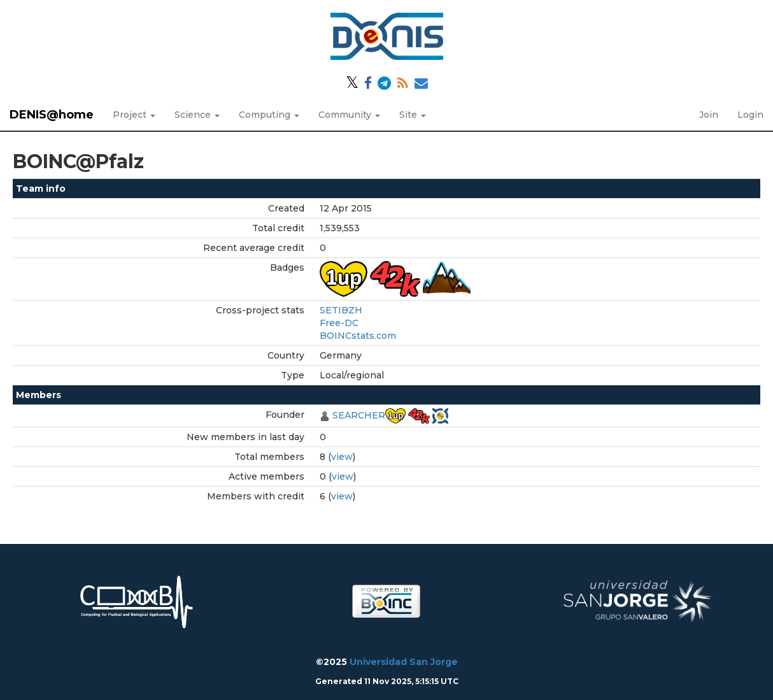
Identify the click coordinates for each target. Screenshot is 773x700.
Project (134, 115)
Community (349, 115)
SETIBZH (341, 310)
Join (709, 115)
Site (413, 115)
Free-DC (339, 323)
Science (197, 115)
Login (750, 115)
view (342, 457)
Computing (269, 115)
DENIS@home (52, 115)
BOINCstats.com (358, 336)
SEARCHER (359, 415)
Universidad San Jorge (404, 662)
